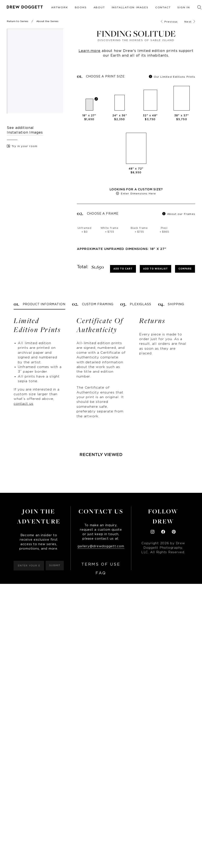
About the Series (47, 21)
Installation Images (130, 7)
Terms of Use (101, 564)
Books (81, 7)
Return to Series (18, 21)
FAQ (101, 573)
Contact (163, 7)
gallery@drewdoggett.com (101, 546)
